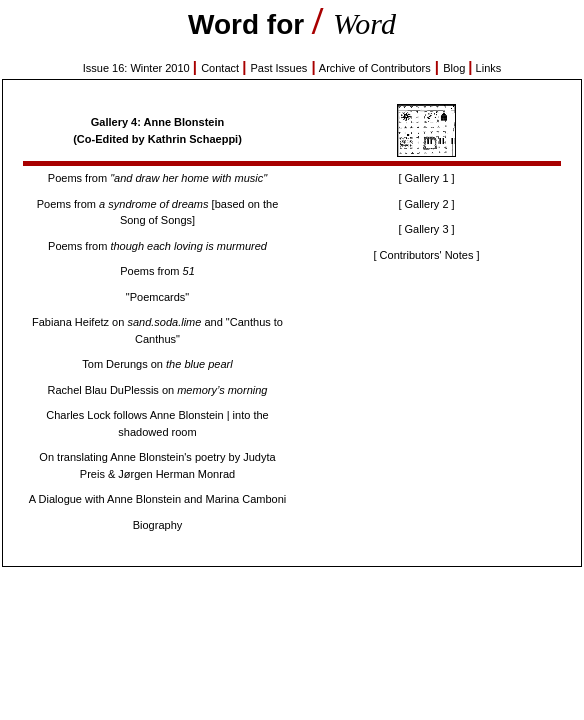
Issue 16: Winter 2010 (138, 68)
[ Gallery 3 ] (426, 229)
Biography (158, 525)
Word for (250, 24)
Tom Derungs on (157, 364)
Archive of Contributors (375, 68)
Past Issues (279, 68)
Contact (221, 68)
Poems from (157, 178)
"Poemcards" (157, 297)
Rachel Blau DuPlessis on (158, 390)
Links (489, 68)
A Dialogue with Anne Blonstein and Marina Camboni (157, 499)
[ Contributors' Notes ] (426, 255)
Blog (455, 68)
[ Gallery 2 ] (426, 204)
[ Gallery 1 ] (426, 178)
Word (364, 23)
